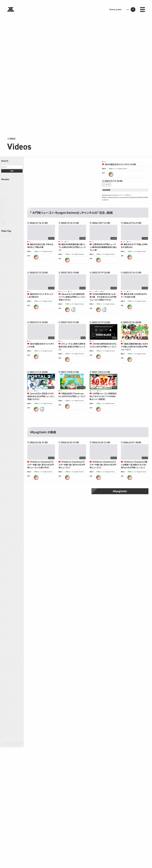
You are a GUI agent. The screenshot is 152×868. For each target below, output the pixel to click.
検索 (12, 171)
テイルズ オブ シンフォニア (9, 540)
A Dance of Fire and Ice (9, 247)
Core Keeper (6, 278)
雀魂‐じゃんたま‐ (8, 718)
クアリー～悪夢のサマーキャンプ (11, 482)
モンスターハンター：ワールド (10, 636)
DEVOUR (5, 287)
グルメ (15, 490)
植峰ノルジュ (13, 216)
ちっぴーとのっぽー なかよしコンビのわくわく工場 (12, 448)
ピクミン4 (5, 570)
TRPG (4, 432)
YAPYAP (5, 441)
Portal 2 (5, 388)
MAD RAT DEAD (7, 361)
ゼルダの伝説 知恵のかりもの (10, 529)
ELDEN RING (14, 296)
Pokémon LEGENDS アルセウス (11, 385)
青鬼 (4, 721)
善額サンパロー (14, 209)
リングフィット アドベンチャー (10, 648)
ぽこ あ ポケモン (7, 456)
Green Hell (6, 334)
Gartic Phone (6, 317)
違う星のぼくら (7, 712)
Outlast (19, 370)
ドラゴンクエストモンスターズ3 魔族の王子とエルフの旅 (12, 552)
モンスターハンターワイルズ (10, 633)
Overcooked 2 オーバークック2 (11, 373)
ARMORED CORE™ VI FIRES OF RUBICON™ (11, 263)
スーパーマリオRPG (8, 513)
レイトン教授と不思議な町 (9, 651)
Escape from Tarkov (8, 305)
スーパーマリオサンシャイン (10, 516)
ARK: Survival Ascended (9, 256)
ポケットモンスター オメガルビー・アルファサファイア (12, 592)
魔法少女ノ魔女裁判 (8, 724)
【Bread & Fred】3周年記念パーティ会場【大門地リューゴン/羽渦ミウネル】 (72, 297)
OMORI (5, 370)
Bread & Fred (64, 291)
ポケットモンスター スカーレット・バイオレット (12, 597)
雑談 (17, 718)
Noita (19, 367)
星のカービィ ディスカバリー (10, 680)
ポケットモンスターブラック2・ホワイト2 (12, 611)
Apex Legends (6, 253)
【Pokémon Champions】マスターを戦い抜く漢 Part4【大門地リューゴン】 (103, 465)
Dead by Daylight (7, 281)
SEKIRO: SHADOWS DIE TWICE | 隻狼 (12, 401)
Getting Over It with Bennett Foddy (10, 321)
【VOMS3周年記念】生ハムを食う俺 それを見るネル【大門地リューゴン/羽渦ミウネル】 (103, 297)
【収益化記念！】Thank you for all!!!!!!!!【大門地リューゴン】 (72, 395)
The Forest (6, 426)
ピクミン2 (5, 567)
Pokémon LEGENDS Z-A (9, 382)
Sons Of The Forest (8, 418)
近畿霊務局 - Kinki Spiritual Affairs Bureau (12, 693)
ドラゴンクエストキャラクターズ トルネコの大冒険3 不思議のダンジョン (12, 547)
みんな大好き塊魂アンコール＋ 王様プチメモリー (12, 460)
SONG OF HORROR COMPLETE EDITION (11, 414)
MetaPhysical (17, 361)
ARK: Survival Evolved (9, 259)
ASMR (4, 266)
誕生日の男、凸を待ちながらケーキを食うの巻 (134, 295)
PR (10, 388)
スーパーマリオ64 (7, 510)
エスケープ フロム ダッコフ (9, 467)
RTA (9, 394)
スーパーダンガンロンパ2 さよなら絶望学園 (12, 503)
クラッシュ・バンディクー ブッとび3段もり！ (12, 486)
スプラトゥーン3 (7, 496)
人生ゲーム (6, 657)
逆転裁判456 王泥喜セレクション (11, 706)
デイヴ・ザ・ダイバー (8, 543)
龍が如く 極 (15, 730)
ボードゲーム (6, 588)
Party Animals (7, 376)
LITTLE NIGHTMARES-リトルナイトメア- (12, 357)
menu (142, 10)
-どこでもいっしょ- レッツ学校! (10, 238)
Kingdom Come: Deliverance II (11, 346)
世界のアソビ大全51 (8, 654)
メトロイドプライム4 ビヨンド (10, 627)
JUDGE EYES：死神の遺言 (9, 340)
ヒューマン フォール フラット (10, 564)
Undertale (11, 432)
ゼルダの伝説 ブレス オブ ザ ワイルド (12, 523)
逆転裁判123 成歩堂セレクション (11, 700)
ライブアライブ (6, 642)
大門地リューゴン (14, 201)
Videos (12, 139)
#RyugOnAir (120, 491)
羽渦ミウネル (13, 194)
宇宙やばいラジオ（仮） (8, 666)
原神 (17, 660)
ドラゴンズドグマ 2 (7, 556)
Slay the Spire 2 (7, 410)
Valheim (19, 432)
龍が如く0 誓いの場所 (8, 733)
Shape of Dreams (7, 404)
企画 (12, 657)
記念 (11, 689)
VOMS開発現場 (7, 438)
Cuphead (15, 278)
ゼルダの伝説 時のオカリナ (10, 526)
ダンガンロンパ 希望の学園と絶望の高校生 (12, 536)
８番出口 (5, 739)
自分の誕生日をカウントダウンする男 (120, 164)
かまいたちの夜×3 (15, 444)
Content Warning (7, 272)
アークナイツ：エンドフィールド (11, 464)
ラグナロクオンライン (8, 645)
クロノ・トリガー (7, 490)
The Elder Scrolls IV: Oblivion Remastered (11, 422)
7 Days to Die (6, 241)
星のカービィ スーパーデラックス (11, 677)
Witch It (16, 438)
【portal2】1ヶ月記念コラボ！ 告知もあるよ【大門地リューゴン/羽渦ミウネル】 (42, 396)
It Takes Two (6, 337)
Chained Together (7, 269)
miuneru (73, 310)
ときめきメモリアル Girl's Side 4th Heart (12, 452)
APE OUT (94, 391)
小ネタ (4, 674)
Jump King (6, 343)
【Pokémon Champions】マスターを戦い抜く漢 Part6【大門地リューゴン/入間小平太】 (41, 465)
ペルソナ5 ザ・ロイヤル (8, 582)
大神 (11, 663)
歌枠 (9, 683)
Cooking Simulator (8, 275)
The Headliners (15, 426)
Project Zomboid (7, 391)
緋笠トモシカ (13, 187)
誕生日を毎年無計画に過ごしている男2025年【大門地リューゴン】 (72, 247)
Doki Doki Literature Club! (10, 290)
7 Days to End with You (9, 244)
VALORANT (6, 435)
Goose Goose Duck (8, 328)
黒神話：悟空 (6, 730)
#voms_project (115, 9)
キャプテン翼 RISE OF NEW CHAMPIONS (10, 474)
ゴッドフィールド (7, 493)
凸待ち (4, 660)
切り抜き (11, 660)
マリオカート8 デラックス (9, 618)
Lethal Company (7, 349)
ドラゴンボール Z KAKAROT (10, 559)
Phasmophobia (7, 379)
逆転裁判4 (14, 703)
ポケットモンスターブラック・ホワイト (12, 615)
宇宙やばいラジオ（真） (8, 672)
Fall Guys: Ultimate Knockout (11, 311)
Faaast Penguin (7, 308)
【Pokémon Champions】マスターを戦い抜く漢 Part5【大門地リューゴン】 (72, 465)
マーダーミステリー (8, 624)
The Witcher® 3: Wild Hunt (10, 429)
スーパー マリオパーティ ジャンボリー (12, 499)
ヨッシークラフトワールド (9, 639)
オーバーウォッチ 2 (7, 470)
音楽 (9, 721)
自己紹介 (5, 689)
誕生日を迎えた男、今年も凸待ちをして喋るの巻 (40, 246)
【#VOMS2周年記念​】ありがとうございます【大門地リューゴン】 (103, 345)
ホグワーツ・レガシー (8, 585)
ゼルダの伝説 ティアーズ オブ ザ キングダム (12, 520)
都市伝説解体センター (9, 715)
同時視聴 (5, 663)
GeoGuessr (16, 317)
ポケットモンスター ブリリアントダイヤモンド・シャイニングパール (12, 606)
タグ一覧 (12, 743)
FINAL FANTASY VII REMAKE (10, 314)
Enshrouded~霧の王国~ (9, 302)
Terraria (18, 418)
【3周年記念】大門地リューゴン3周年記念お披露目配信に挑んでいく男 (103, 247)
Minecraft (5, 364)
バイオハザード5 (7, 561)
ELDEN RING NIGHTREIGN (10, 299)
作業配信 (19, 657)
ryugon (111, 174)
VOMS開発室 (15, 435)
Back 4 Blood (12, 266)
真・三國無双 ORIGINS (9, 686)
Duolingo (5, 296)
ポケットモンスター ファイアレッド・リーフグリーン (12, 602)
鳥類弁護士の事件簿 (8, 727)
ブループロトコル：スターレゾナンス (12, 576)
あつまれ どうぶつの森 (15, 441)
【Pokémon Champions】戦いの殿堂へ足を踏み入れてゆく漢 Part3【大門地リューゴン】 (134, 465)
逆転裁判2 (5, 703)
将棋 (18, 672)
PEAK (14, 376)
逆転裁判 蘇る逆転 (8, 697)
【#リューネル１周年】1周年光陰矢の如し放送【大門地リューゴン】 (72, 347)
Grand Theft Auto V (8, 331)
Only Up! (12, 370)
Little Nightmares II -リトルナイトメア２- (12, 352)
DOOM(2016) (17, 293)
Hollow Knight (15, 334)
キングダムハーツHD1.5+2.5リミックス (12, 478)
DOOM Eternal (7, 293)
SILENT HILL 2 (6, 407)
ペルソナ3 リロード (8, 579)
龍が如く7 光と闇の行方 (9, 736)
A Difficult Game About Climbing (12, 250)
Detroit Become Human (9, 284)
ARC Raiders (16, 253)
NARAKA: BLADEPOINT (9, 367)
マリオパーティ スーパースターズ (11, 621)
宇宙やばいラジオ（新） (8, 669)
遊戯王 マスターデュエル (9, 709)
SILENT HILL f (17, 407)
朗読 (4, 683)
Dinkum (12, 287)
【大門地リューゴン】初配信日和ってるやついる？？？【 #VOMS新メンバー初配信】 (103, 396)
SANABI (5, 397)
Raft (4, 394)
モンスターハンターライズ (9, 630)
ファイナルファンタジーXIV (9, 573)
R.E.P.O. (17, 391)
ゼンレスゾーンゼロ (8, 532)
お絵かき (5, 444)
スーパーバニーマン (8, 507)
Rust (14, 394)
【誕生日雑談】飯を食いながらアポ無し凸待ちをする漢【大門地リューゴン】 (134, 347)
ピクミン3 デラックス (15, 567)
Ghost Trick (6, 325)
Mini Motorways (15, 364)
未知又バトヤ (13, 223)
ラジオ (18, 645)
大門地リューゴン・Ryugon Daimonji (118, 169)
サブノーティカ (17, 493)
